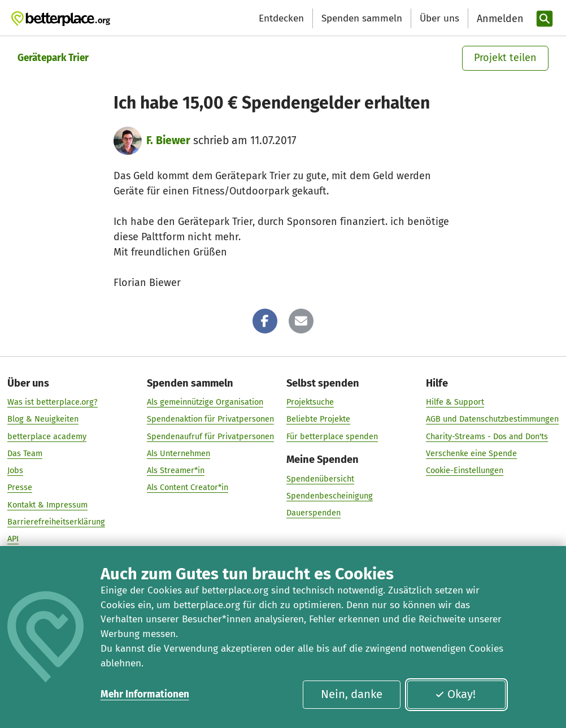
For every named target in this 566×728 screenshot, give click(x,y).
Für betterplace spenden (332, 436)
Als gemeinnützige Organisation (205, 402)
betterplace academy (47, 436)
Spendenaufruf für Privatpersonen (210, 436)
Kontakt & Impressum (47, 505)
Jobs (15, 470)
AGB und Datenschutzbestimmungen (492, 419)
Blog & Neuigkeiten (43, 419)
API (13, 539)
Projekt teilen (505, 58)
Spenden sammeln (362, 18)
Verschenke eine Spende (471, 453)
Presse (20, 488)
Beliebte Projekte (318, 419)
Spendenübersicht (320, 479)
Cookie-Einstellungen (465, 470)
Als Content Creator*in (188, 488)
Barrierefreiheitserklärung (56, 522)
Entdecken (281, 18)
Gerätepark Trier (53, 58)
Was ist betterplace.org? (53, 402)
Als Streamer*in (176, 470)
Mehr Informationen (145, 694)
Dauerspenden (314, 513)
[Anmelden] (499, 19)
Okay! (455, 694)
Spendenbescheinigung (330, 496)
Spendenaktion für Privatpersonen (210, 419)
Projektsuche (310, 402)
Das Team (25, 453)
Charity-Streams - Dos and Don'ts (487, 436)
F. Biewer (168, 140)
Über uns (439, 18)
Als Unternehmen (178, 453)
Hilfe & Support (455, 402)
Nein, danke (352, 694)
